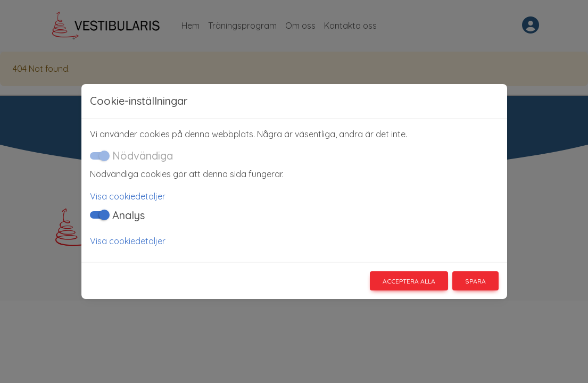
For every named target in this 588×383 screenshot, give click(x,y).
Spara (475, 281)
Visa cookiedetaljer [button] (128, 196)
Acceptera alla (409, 281)
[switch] (98, 215)
